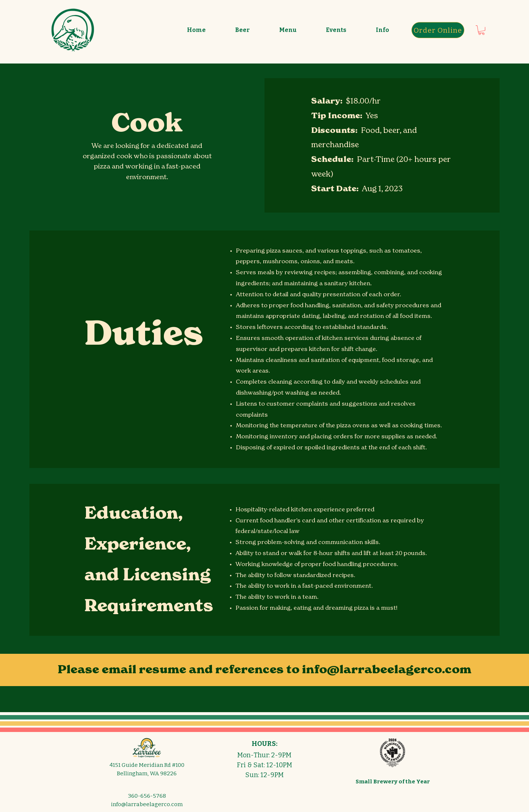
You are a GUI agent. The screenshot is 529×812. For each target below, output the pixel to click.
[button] (242, 30)
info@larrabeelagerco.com (387, 670)
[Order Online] (438, 30)
